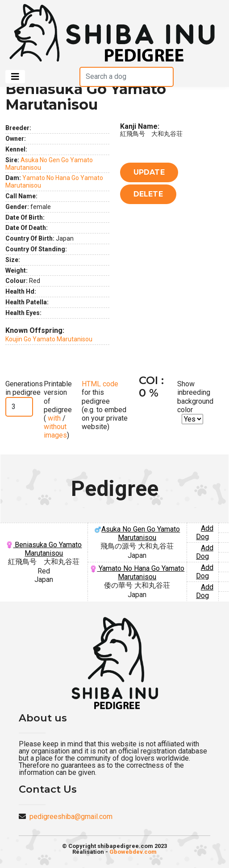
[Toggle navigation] (15, 77)
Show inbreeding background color (195, 397)
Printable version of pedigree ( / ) (58, 409)
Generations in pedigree (24, 388)
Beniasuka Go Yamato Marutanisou (44, 549)
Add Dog (205, 532)
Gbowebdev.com (133, 852)
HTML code (100, 384)
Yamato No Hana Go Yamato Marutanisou (137, 573)
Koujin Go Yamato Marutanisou (49, 339)
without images (55, 431)
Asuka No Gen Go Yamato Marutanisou (137, 533)
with (53, 418)
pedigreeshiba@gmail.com (71, 817)
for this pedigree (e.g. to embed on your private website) (105, 405)
